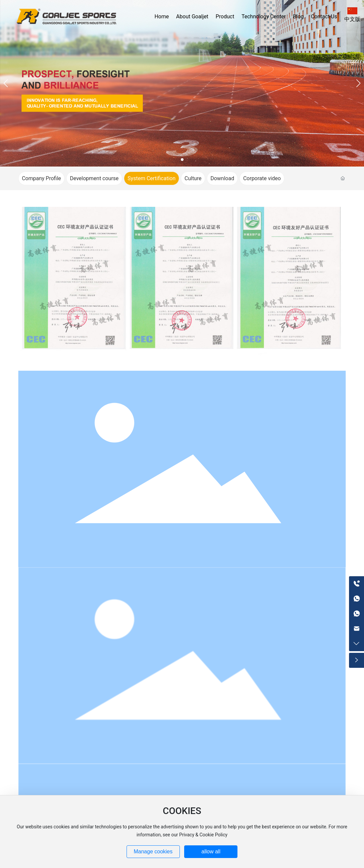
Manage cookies (153, 852)
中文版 (352, 19)
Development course (94, 178)
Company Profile (41, 178)
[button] (182, 160)
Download (222, 178)
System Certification (152, 178)
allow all (211, 852)
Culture (193, 178)
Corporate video (262, 178)
